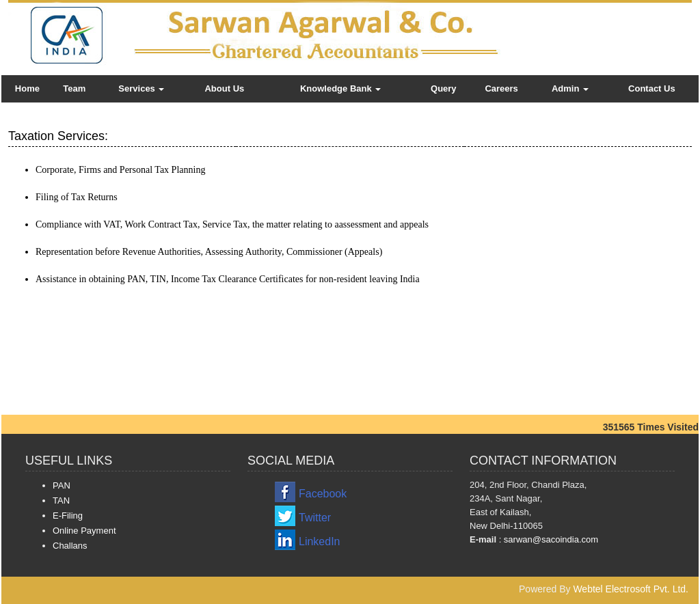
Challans (70, 546)
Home (27, 88)
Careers (501, 88)
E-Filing (68, 516)
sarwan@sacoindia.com (550, 539)
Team (74, 88)
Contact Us (652, 88)
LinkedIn (320, 541)
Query (444, 88)
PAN (62, 485)
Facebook (323, 494)
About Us (224, 88)
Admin (570, 88)
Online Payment (84, 531)
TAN (61, 500)
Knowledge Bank (340, 88)
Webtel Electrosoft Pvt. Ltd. (631, 589)
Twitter (315, 518)
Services (141, 88)
